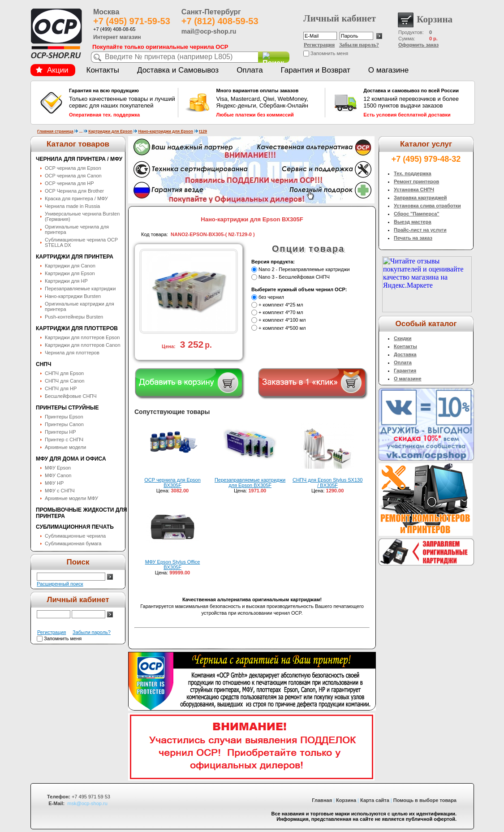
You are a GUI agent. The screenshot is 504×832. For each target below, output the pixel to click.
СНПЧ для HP (61, 388)
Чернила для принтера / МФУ (79, 159)
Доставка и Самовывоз (178, 70)
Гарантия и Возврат (316, 70)
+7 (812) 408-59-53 (220, 21)
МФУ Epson (58, 468)
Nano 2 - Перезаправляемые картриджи (304, 269)
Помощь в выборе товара (425, 800)
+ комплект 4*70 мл (281, 312)
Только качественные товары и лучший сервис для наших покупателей (122, 103)
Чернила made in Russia (72, 206)
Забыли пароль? (359, 45)
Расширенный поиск (60, 584)
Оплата (250, 70)
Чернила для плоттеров (72, 353)
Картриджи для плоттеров (77, 328)
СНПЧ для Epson (64, 373)
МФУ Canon (58, 475)
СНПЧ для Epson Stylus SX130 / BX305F (327, 483)
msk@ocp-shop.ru (87, 803)
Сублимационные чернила (75, 536)
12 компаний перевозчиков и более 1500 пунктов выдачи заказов (417, 103)
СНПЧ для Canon (65, 381)
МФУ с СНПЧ (60, 491)
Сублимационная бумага (73, 543)
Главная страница (55, 131)
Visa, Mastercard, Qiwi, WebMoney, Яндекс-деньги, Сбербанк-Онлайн (270, 103)
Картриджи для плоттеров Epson (82, 337)
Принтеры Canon (64, 424)
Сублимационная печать (75, 527)
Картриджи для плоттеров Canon (83, 345)
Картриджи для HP (66, 281)
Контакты (103, 70)
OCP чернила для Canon (73, 176)
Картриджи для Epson (110, 131)
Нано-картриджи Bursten (73, 296)
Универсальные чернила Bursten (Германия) (82, 216)
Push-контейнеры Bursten (74, 317)
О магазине (388, 70)
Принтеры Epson (64, 417)
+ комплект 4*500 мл (282, 328)
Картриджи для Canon (70, 266)
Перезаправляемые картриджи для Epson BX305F (250, 483)
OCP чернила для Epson (73, 168)
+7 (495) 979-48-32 (426, 159)
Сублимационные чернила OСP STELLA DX (81, 242)
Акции (52, 70)
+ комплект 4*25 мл (281, 305)
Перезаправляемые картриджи (80, 289)
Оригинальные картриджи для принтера (80, 306)
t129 (203, 131)
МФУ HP (54, 483)
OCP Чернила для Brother (74, 191)
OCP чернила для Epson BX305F (172, 483)
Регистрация (319, 45)
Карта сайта (375, 800)
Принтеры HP (60, 432)
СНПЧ (43, 364)
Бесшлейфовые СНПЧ (71, 396)
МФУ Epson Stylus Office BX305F (173, 565)
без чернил (271, 297)
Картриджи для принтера (75, 257)
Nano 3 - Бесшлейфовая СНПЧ (294, 277)
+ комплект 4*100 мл (282, 320)
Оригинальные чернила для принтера (77, 229)
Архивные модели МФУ (71, 498)
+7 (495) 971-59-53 (132, 21)
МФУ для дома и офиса (71, 459)
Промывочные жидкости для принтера (81, 513)
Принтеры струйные (67, 408)
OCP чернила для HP (69, 183)
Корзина (346, 800)
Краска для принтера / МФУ (76, 198)
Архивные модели (65, 447)
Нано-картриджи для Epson (166, 131)
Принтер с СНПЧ (64, 440)
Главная (322, 800)
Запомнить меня (329, 53)
